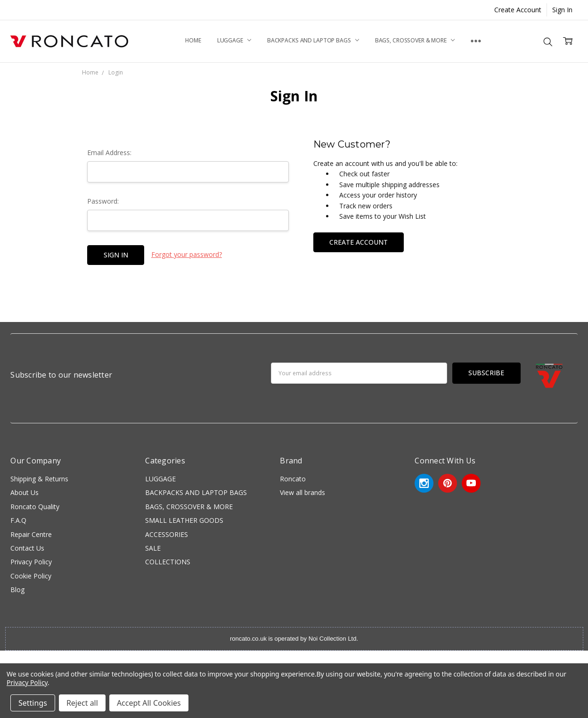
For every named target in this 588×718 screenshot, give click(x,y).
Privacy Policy (31, 562)
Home (193, 40)
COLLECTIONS (168, 562)
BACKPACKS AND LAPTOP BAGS (313, 40)
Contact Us (27, 548)
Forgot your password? (187, 254)
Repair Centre (31, 534)
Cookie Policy (31, 576)
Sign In (562, 10)
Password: (103, 201)
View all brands (302, 492)
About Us (24, 492)
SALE (153, 548)
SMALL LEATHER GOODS (184, 520)
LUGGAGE (234, 40)
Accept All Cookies (149, 703)
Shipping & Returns (39, 479)
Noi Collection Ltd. (333, 639)
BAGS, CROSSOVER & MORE (415, 40)
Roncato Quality (35, 507)
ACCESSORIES (167, 534)
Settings (33, 703)
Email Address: (109, 153)
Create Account (518, 10)
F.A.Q (18, 520)
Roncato (293, 479)
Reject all (82, 703)
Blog (17, 590)
